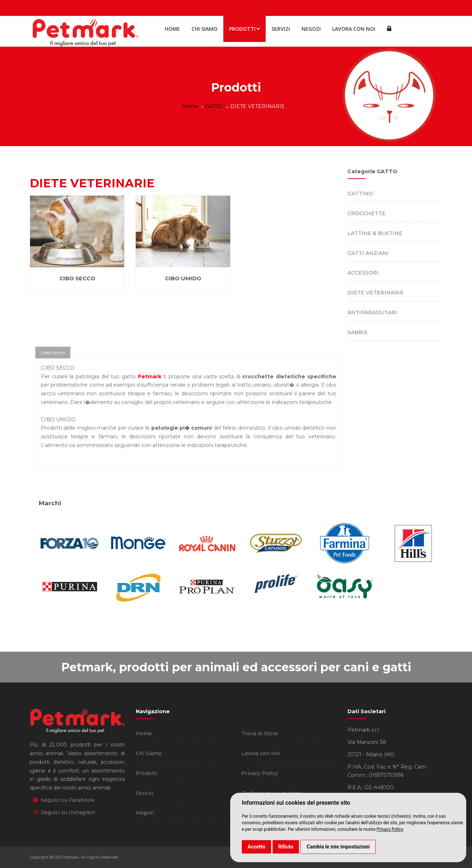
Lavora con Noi (354, 29)
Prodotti (245, 29)
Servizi (281, 29)
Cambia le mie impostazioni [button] (338, 847)
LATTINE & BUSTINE (375, 233)
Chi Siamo (205, 29)
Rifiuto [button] (286, 847)
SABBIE (358, 332)
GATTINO (360, 193)
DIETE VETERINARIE (376, 293)
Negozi (311, 29)
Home (172, 29)
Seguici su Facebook (64, 800)
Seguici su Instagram (64, 812)
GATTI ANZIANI (368, 253)
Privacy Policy (390, 829)
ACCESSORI (363, 273)
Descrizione (53, 352)
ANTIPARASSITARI (372, 312)
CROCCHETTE (366, 213)
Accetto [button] (256, 847)
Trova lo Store (260, 733)
